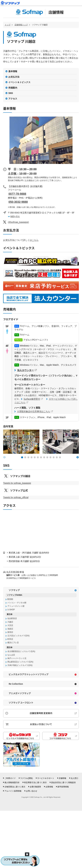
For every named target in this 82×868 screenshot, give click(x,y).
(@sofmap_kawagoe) (18, 222)
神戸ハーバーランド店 (17, 658)
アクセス (13, 99)
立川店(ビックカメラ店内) (18, 636)
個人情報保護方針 (12, 782)
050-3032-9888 (18, 202)
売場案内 (13, 88)
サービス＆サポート (46, 778)
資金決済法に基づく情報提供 (63, 782)
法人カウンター (25, 370)
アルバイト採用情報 (13, 791)
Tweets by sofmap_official (16, 497)
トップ (8, 25)
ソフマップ (14, 590)
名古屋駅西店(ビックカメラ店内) (21, 651)
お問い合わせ (32, 791)
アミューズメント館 (16, 606)
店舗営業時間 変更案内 (41, 713)
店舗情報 (56, 12)
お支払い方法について (41, 724)
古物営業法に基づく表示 (15, 787)
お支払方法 (14, 77)
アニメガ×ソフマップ (20, 693)
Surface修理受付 (32, 399)
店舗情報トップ (21, 25)
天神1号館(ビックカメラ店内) (20, 665)
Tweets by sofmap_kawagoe (17, 483)
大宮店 (10, 625)
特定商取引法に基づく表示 (35, 782)
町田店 (10, 639)
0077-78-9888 (17, 194)
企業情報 (49, 787)
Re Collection (16, 684)
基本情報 (13, 71)
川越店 (10, 622)
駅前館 (10, 599)
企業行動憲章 (35, 787)
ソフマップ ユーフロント (21, 703)
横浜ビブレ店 (13, 643)
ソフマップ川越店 (20, 476)
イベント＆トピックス (19, 82)
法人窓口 (74, 778)
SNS (11, 93)
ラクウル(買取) (26, 778)
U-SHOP (11, 610)
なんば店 (11, 655)
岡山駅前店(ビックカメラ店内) (20, 662)
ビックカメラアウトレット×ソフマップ (29, 674)
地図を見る (15, 216)
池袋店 (10, 629)
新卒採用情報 (63, 787)
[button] (22, 457)
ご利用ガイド (10, 778)
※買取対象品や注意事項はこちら (34, 411)
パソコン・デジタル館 (17, 603)
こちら (35, 240)
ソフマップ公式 (19, 490)
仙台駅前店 (12, 618)
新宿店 (10, 632)
